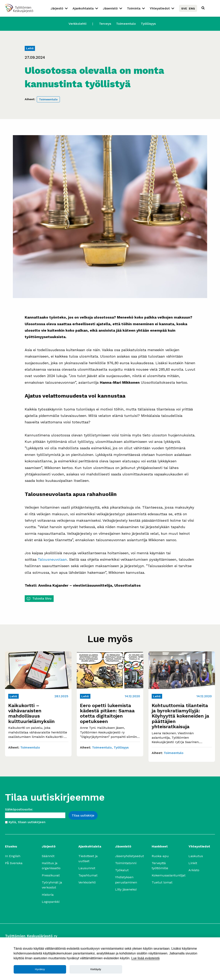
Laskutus (196, 856)
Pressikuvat (51, 875)
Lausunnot (87, 868)
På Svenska (14, 863)
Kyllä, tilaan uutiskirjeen (27, 822)
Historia (48, 895)
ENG (192, 8)
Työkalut (122, 870)
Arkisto (194, 870)
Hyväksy (40, 969)
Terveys (105, 24)
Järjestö (57, 8)
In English (13, 856)
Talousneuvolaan (52, 559)
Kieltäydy (96, 969)
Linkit (193, 863)
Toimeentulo (126, 24)
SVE (184, 8)
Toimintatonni (126, 863)
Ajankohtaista (83, 8)
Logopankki (51, 902)
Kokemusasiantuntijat (169, 875)
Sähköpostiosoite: (19, 809)
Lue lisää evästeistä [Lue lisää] (146, 958)
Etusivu (11, 846)
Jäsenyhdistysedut (129, 856)
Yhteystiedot (160, 8)
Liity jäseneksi (126, 889)
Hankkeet (160, 846)
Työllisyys (148, 24)
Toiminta (134, 8)
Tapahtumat (88, 875)
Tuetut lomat (162, 882)
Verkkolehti (77, 24)
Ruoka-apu (160, 856)
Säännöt (48, 856)
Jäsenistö (110, 8)
